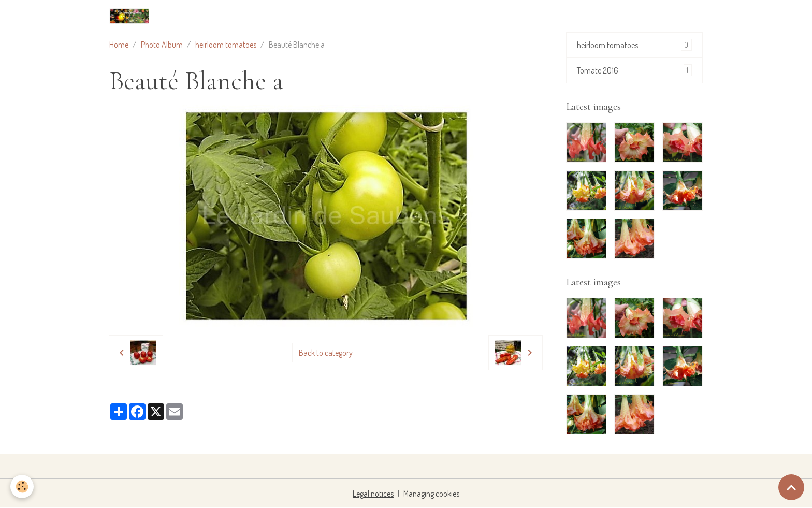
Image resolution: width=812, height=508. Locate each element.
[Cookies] (22, 487)
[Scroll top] (791, 487)
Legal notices (373, 494)
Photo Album (162, 45)
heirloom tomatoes (226, 45)
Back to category (326, 353)
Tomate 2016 (634, 70)
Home (119, 45)
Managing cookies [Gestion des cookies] (431, 494)
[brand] (131, 16)
